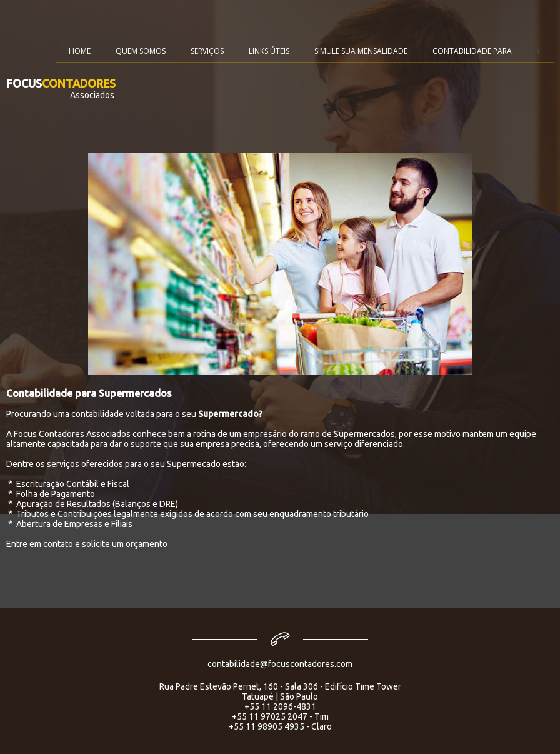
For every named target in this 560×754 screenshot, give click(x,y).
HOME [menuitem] (80, 51)
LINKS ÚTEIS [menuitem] (269, 51)
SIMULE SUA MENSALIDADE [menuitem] (361, 51)
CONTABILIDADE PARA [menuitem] (472, 51)
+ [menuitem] (539, 51)
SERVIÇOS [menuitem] (207, 51)
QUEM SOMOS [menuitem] (141, 51)
